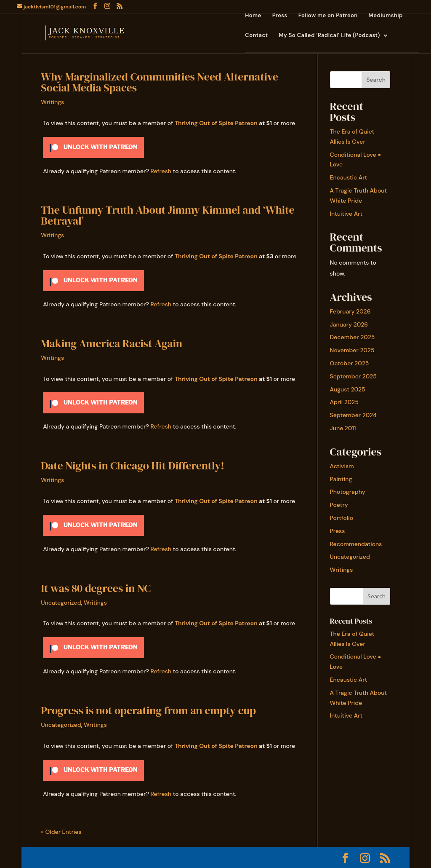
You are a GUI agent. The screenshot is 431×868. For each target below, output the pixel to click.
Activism (342, 466)
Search (376, 80)
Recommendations (356, 544)
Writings (52, 102)
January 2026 (349, 324)
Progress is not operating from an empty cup (148, 710)
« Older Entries (61, 832)
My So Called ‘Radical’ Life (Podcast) (329, 36)
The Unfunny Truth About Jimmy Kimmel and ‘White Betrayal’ (168, 215)
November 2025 (352, 350)
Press (280, 16)
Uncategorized (61, 603)
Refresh (161, 171)
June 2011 (343, 428)
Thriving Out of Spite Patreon (216, 123)
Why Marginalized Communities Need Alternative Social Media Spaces (160, 82)
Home (253, 16)
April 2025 (344, 402)
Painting (341, 479)
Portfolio (342, 518)
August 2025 (348, 389)
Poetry (339, 505)
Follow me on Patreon (328, 16)
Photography (348, 492)
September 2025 (353, 376)
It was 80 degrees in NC (96, 588)
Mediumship (386, 16)
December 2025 (353, 337)
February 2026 (350, 311)
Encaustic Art (349, 177)
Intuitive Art (346, 214)
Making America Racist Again (112, 343)
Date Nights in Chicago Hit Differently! (133, 466)
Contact (256, 36)
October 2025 (350, 363)
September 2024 (353, 415)
